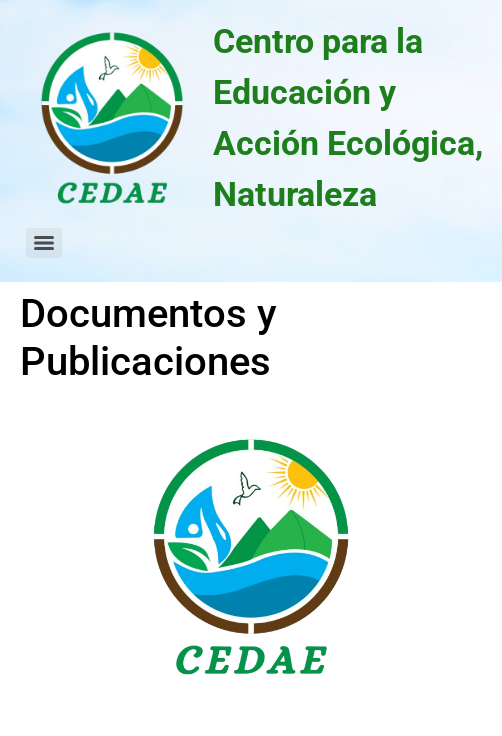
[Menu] (44, 243)
